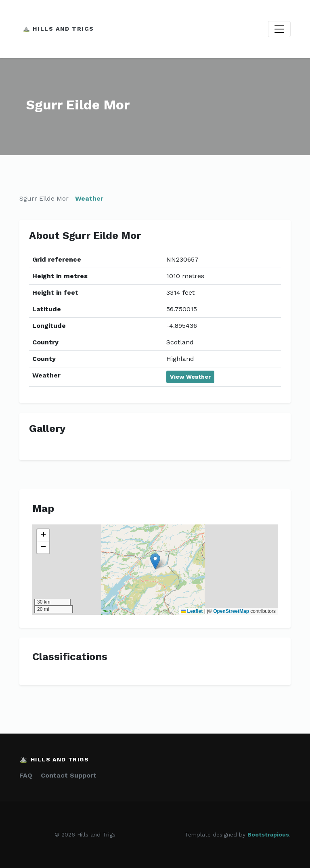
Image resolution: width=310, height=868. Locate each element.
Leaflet (192, 611)
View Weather (190, 377)
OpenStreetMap (231, 611)
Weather (89, 198)
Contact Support (69, 775)
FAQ (26, 775)
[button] (155, 561)
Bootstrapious (268, 834)
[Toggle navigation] (279, 29)
